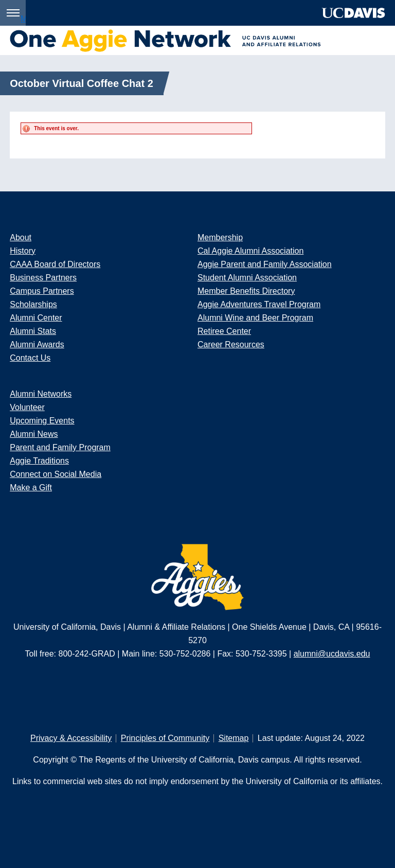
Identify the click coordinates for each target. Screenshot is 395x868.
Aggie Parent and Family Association (265, 264)
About (21, 237)
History (23, 251)
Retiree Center (224, 331)
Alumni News (34, 434)
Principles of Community (165, 738)
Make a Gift (31, 488)
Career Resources (231, 344)
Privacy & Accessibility (71, 738)
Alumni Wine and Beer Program (255, 318)
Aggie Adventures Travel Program (259, 304)
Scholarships (33, 304)
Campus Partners (42, 291)
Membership (220, 237)
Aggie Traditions (39, 461)
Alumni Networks (41, 394)
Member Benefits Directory (246, 291)
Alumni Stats (33, 331)
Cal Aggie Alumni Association (250, 251)
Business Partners (43, 278)
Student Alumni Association (247, 278)
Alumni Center (36, 318)
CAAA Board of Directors (55, 264)
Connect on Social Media (56, 474)
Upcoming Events (42, 421)
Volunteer (27, 407)
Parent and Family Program (60, 447)
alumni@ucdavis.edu (332, 654)
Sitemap (234, 738)
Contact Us (30, 358)
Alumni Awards (37, 344)
